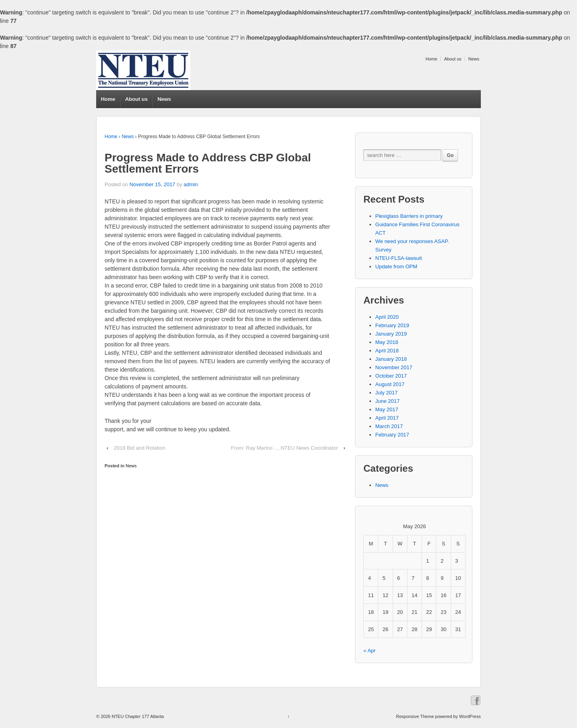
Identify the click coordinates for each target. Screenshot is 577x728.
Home (431, 59)
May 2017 (387, 409)
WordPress (470, 716)
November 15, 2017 (152, 184)
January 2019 (391, 334)
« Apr (369, 651)
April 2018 (387, 351)
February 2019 (392, 325)
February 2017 (392, 435)
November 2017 (394, 367)
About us (453, 59)
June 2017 (388, 401)
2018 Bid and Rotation (140, 448)
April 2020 (387, 317)
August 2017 (390, 384)
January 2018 (391, 359)
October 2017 (391, 376)
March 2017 (389, 426)
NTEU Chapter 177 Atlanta (137, 716)
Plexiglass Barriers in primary (409, 216)
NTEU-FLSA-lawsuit (399, 258)
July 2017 (387, 393)
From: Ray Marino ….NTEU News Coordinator (284, 448)
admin (191, 184)
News (474, 59)
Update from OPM (396, 266)
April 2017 (387, 418)
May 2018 (387, 342)
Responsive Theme (415, 716)
